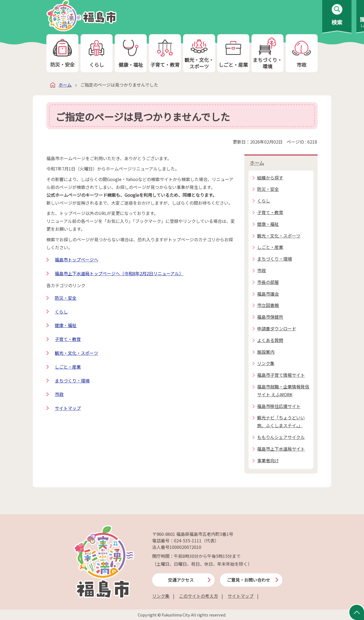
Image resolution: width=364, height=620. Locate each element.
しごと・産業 (233, 53)
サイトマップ (68, 408)
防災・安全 (62, 53)
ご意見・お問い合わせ (248, 580)
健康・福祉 (131, 53)
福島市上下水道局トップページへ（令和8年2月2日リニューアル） (119, 273)
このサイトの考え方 (199, 596)
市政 (302, 53)
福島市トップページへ (76, 260)
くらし (97, 53)
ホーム (65, 85)
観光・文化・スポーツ (199, 53)
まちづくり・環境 (267, 53)
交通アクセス (181, 580)
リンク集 (161, 596)
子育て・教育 (165, 53)
